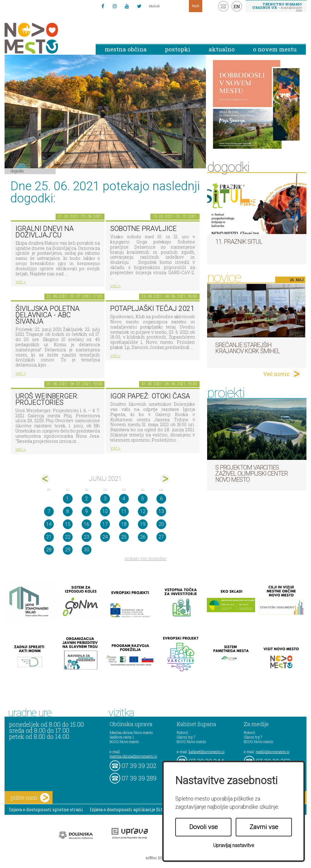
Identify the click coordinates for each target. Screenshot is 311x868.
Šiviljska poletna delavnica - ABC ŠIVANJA (48, 315)
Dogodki (17, 171)
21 (49, 537)
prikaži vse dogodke (146, 558)
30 (87, 550)
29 (68, 550)
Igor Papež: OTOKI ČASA (150, 396)
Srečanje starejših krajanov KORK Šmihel (248, 348)
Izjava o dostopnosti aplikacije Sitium (131, 809)
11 (124, 511)
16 (87, 524)
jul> (165, 479)
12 (143, 511)
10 (105, 511)
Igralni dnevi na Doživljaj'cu (45, 232)
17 (105, 524)
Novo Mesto (46, 38)
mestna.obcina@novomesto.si (133, 756)
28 (49, 550)
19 (143, 524)
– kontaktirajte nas (277, 7)
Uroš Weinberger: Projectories (47, 399)
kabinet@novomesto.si (207, 752)
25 (124, 537)
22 (68, 537)
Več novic (276, 374)
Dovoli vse (203, 827)
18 (124, 524)
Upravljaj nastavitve (234, 845)
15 (68, 524)
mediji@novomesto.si (273, 752)
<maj (45, 479)
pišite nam (30, 798)
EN (237, 6)
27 (161, 537)
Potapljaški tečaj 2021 (152, 309)
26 (143, 537)
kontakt (223, 6)
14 (49, 524)
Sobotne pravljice (144, 229)
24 (105, 537)
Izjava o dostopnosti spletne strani (46, 809)
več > (21, 282)
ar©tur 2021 (155, 858)
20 (161, 524)
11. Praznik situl (239, 242)
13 (161, 511)
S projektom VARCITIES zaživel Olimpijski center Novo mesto (251, 474)
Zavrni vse (264, 827)
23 (87, 537)
